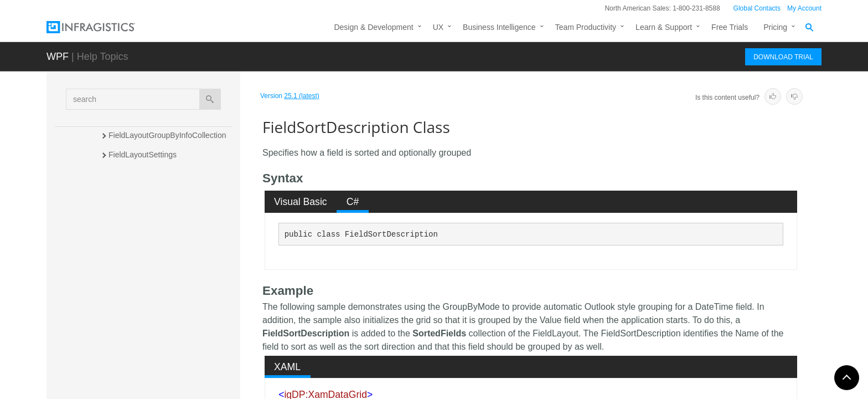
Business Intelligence (499, 27)
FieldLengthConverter (146, 193)
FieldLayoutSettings (143, 155)
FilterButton (128, 310)
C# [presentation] (353, 202)
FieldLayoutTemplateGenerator (162, 174)
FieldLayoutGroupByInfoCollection (167, 135)
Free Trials (730, 27)
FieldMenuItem (134, 232)
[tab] (301, 202)
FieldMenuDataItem (142, 213)
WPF (58, 57)
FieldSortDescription (147, 271)
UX (438, 27)
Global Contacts (757, 8)
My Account (804, 8)
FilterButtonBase (137, 330)
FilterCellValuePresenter (150, 388)
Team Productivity (586, 27)
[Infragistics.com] (102, 27)
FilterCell (124, 349)
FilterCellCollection (141, 369)
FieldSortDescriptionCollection (161, 290)
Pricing (775, 27)
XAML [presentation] (287, 367)
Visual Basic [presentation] (301, 202)
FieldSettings (131, 252)
